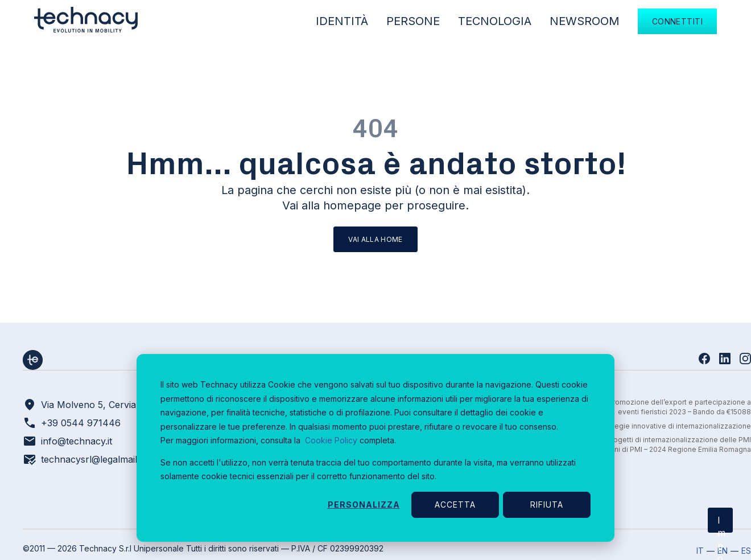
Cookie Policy (331, 440)
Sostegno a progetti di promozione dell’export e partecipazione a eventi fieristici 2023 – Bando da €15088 (641, 407)
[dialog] (375, 448)
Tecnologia (495, 21)
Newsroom (585, 21)
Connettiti (677, 21)
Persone (413, 21)
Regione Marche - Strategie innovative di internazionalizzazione (644, 426)
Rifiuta (547, 505)
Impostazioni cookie (722, 524)
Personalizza (364, 505)
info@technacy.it (77, 441)
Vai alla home (375, 239)
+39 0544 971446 (81, 423)
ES (746, 551)
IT (700, 551)
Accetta (455, 505)
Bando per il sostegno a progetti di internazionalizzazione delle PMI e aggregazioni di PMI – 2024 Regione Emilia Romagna (638, 444)
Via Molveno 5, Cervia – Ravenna (113, 405)
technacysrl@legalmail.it (92, 459)
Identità (342, 21)
